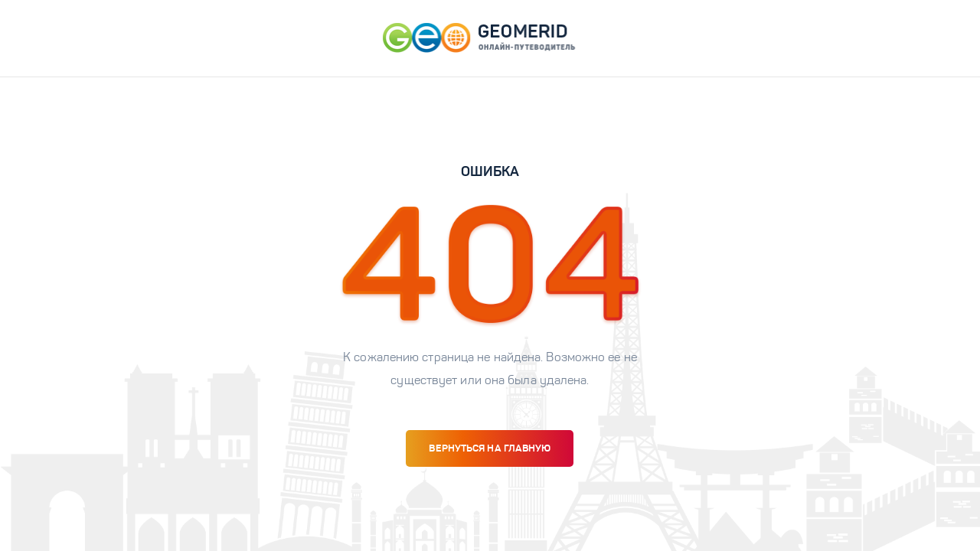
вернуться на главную (490, 448)
